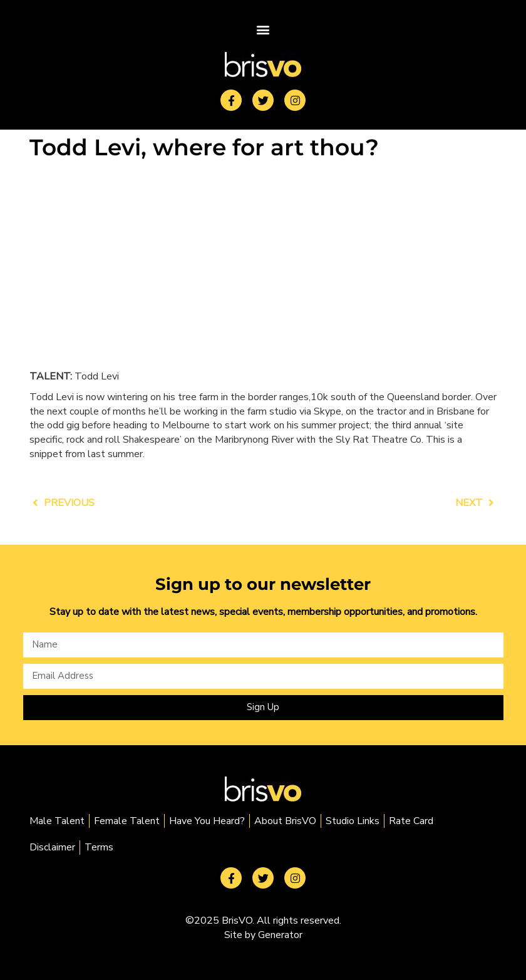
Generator (280, 935)
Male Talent (57, 821)
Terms (99, 847)
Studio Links (353, 821)
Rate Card (411, 821)
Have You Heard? (207, 821)
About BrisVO (285, 821)
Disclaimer (52, 847)
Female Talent (127, 821)
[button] (263, 29)
